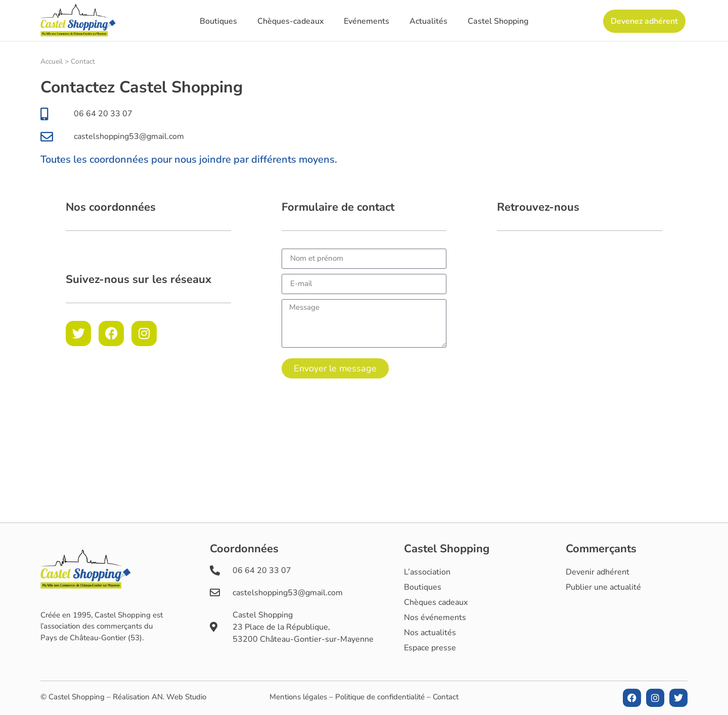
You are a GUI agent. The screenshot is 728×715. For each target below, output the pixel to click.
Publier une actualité (603, 587)
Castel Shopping (498, 21)
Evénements (367, 21)
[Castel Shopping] (580, 324)
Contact (446, 697)
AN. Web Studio (179, 697)
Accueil (52, 61)
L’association (427, 572)
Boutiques (218, 21)
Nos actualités (430, 633)
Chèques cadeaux (436, 602)
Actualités (428, 21)
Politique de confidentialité (380, 697)
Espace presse (430, 648)
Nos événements (435, 617)
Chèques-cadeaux (290, 21)
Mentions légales (298, 697)
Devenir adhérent (598, 572)
